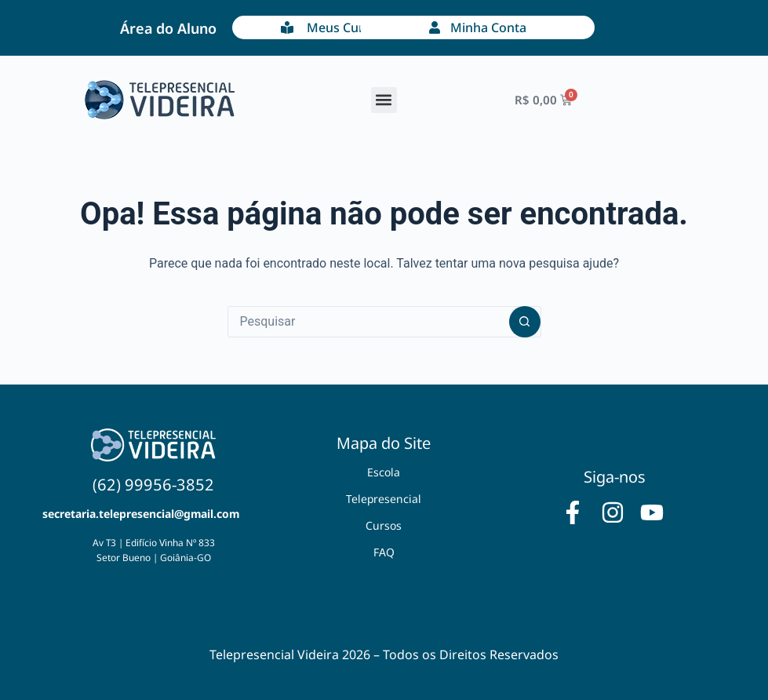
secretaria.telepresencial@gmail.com (141, 514)
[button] (384, 100)
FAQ (384, 552)
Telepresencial (384, 499)
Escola (384, 472)
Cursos (384, 525)
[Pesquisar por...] (369, 322)
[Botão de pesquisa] (525, 322)
